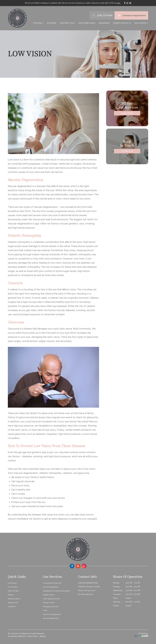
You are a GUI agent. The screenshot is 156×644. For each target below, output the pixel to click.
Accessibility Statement (17, 636)
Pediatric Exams (49, 594)
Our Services (13, 586)
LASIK (45, 610)
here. (119, 3)
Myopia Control (49, 602)
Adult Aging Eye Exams (52, 598)
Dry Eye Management (51, 586)
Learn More (127, 113)
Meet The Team (14, 590)
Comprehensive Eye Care (53, 583)
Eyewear (52, 23)
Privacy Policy (33, 636)
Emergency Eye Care (51, 606)
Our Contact (141, 23)
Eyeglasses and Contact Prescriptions (58, 590)
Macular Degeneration (52, 618)
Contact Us (127, 151)
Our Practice (13, 583)
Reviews (11, 594)
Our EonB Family (87, 23)
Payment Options (15, 598)
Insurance (104, 23)
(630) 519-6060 (105, 15)
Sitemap (43, 636)
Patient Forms (13, 602)
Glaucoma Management (52, 614)
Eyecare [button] (38, 23)
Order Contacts (122, 23)
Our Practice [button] (67, 23)
